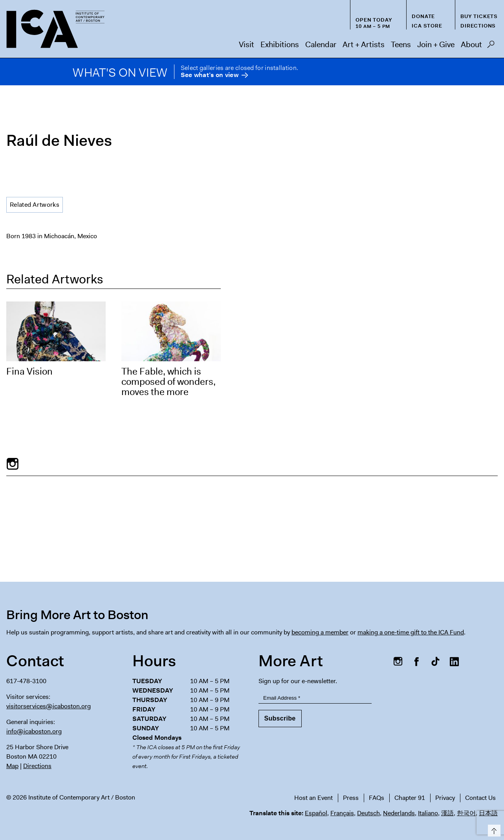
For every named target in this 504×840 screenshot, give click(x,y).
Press (351, 798)
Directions (478, 26)
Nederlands (399, 813)
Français (342, 813)
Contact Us (480, 798)
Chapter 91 (410, 798)
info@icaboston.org (34, 731)
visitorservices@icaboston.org (49, 706)
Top (493, 829)
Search (491, 46)
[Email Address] (315, 698)
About (471, 44)
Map (12, 766)
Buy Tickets (479, 16)
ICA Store (427, 26)
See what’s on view (210, 75)
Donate (423, 16)
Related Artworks (35, 205)
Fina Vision (29, 371)
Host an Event (313, 798)
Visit (247, 44)
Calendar (321, 44)
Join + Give (436, 44)
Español (316, 813)
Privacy (445, 798)
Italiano (428, 813)
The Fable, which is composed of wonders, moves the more (169, 382)
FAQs (377, 798)
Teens (401, 44)
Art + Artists (364, 44)
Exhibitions (280, 44)
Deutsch (368, 813)
